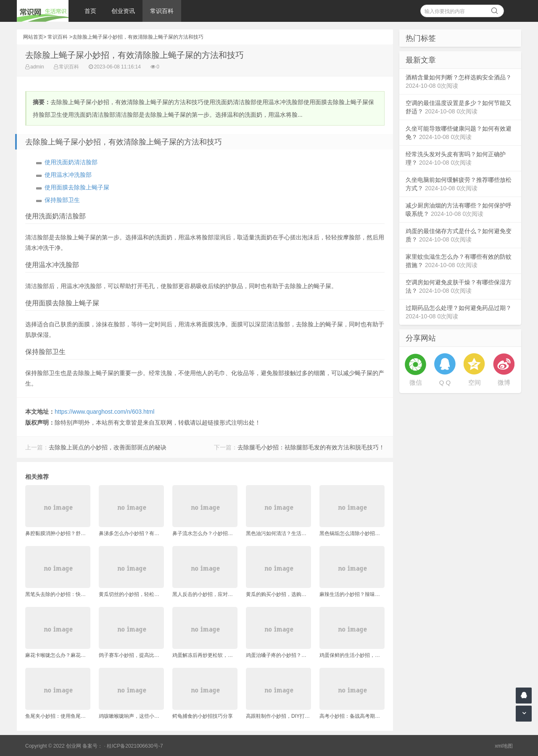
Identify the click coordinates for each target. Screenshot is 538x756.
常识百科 (162, 11)
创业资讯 (123, 11)
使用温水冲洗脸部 (68, 175)
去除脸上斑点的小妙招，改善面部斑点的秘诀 (108, 447)
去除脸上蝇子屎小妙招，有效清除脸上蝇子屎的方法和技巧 (138, 37)
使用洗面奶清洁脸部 (71, 162)
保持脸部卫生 (62, 200)
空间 (475, 382)
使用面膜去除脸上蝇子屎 (77, 187)
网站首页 (33, 37)
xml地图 (504, 746)
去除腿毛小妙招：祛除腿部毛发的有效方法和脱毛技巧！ (311, 447)
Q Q (445, 382)
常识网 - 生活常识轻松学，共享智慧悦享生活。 (43, 11)
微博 (504, 382)
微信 (416, 382)
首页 (90, 11)
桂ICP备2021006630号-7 (135, 746)
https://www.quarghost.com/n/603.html (104, 412)
